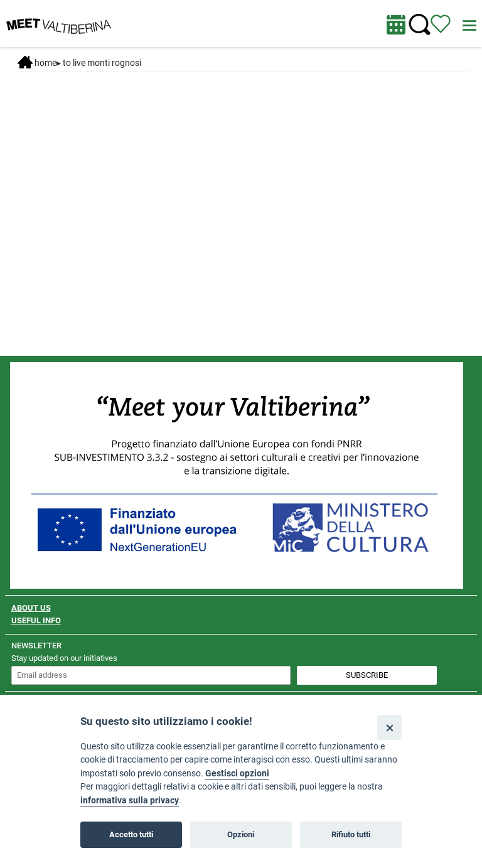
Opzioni (241, 834)
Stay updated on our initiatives (64, 658)
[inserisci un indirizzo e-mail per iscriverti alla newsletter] (151, 675)
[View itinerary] (441, 23)
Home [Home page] (37, 63)
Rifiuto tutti (351, 834)
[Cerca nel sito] (420, 25)
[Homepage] (59, 23)
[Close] (389, 727)
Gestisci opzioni (237, 774)
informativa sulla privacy (130, 801)
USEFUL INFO (36, 620)
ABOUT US (31, 608)
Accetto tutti (131, 834)
